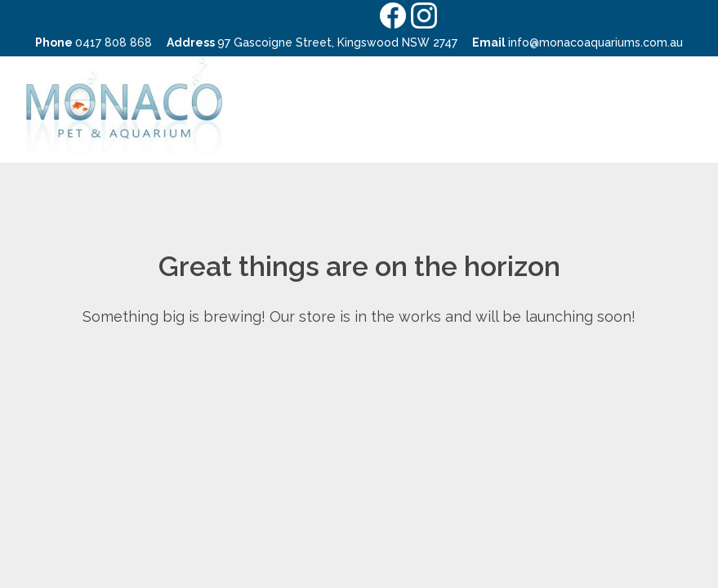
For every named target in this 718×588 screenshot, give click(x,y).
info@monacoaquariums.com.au (595, 42)
